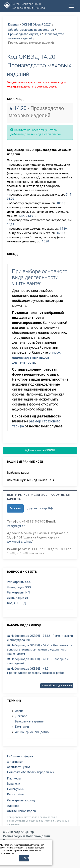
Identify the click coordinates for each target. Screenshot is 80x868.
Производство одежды (24, 34)
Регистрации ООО (19, 582)
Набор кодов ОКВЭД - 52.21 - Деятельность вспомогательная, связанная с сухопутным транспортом (40, 650)
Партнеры (14, 778)
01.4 (68, 195)
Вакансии (14, 784)
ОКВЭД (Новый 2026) (37, 25)
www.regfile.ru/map (20, 542)
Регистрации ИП (18, 592)
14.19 (11, 224)
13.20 (22, 216)
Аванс (19, 711)
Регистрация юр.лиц (21, 800)
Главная (14, 25)
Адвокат (13, 806)
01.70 (11, 199)
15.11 (60, 233)
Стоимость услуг (19, 767)
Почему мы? (16, 789)
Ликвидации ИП (18, 598)
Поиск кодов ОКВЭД (40, 450)
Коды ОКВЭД (16, 603)
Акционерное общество (32, 732)
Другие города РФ (40, 508)
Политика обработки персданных (30, 772)
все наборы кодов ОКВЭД (57, 686)
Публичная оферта (20, 756)
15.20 (45, 241)
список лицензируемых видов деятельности (36, 357)
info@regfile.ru (17, 526)
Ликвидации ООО (19, 587)
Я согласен (25, 858)
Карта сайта (15, 794)
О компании (15, 762)
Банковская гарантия (30, 721)
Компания (22, 727)
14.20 (20, 108)
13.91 (31, 216)
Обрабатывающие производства (31, 30)
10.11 (60, 203)
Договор (21, 716)
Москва (15, 508)
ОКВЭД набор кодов (21, 811)
